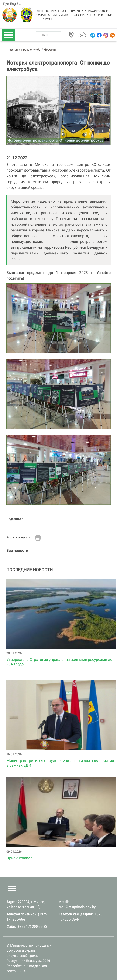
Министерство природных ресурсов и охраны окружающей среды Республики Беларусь (74, 15)
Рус (6, 4)
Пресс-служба (31, 50)
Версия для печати (18, 537)
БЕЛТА (21, 971)
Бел (19, 4)
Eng (13, 4)
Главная (12, 50)
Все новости (17, 550)
